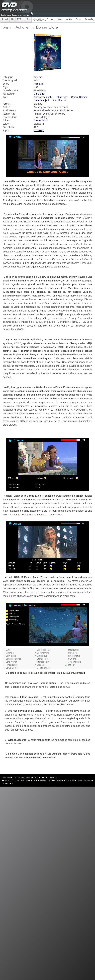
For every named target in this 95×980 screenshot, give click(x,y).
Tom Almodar (60, 100)
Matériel (69, 19)
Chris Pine (62, 97)
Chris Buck (39, 94)
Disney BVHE (41, 120)
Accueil (5, 19)
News (60, 19)
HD (12, 19)
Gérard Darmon (79, 97)
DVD (19, 19)
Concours (51, 19)
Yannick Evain (19, 780)
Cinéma (27, 19)
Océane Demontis (43, 97)
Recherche (89, 19)
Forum (79, 19)
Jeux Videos (39, 19)
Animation (39, 84)
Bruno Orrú (45, 780)
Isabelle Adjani (41, 100)
